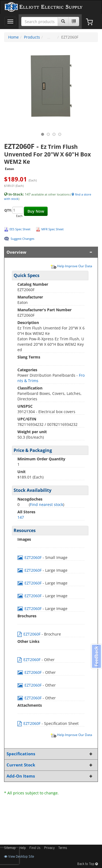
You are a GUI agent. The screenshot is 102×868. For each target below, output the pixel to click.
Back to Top (88, 864)
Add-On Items (50, 776)
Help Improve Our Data (71, 266)
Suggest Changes (22, 239)
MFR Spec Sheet (52, 229)
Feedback (96, 656)
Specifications (50, 754)
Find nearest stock (47, 504)
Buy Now (36, 211)
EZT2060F (30, 557)
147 (21, 517)
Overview (50, 252)
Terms (63, 848)
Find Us (35, 848)
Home (13, 37)
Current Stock (50, 765)
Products (32, 37)
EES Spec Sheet (20, 229)
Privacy (49, 848)
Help (23, 848)
